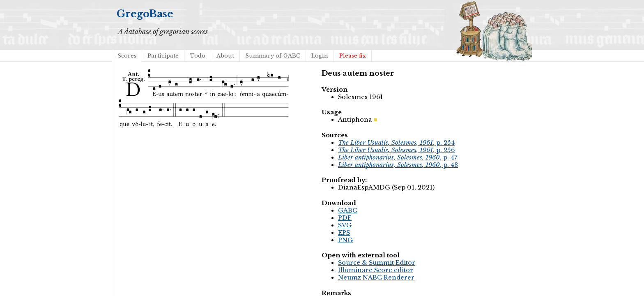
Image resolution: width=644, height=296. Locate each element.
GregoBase (145, 14)
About (225, 56)
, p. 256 (396, 150)
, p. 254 (396, 143)
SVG (345, 225)
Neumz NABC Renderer (376, 277)
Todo (198, 56)
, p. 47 (398, 157)
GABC (348, 210)
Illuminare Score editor (376, 270)
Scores (127, 56)
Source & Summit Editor (377, 263)
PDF (345, 218)
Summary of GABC (273, 56)
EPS (344, 233)
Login (320, 56)
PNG (345, 240)
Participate (163, 56)
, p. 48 (398, 165)
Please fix (353, 56)
